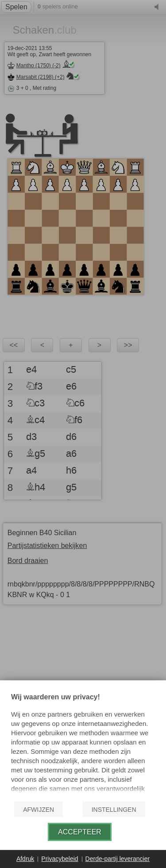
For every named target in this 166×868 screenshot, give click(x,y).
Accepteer (80, 832)
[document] (83, 744)
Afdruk (25, 859)
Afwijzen (39, 810)
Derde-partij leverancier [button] (118, 859)
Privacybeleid (60, 859)
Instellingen (114, 810)
